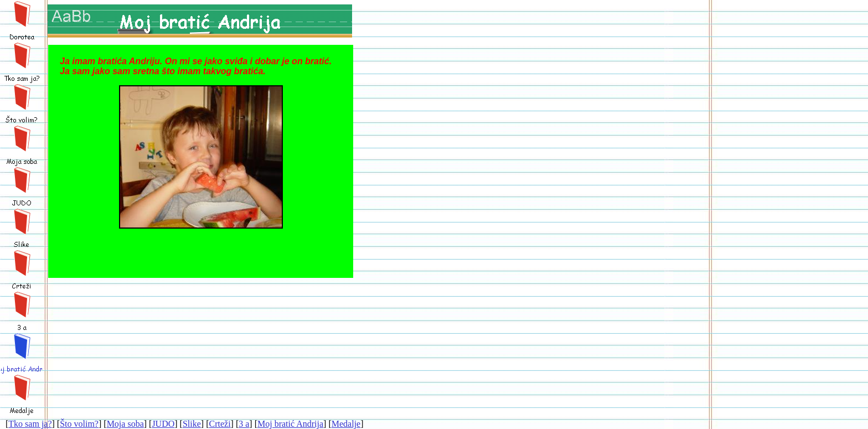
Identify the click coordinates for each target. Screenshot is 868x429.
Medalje (346, 424)
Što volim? (79, 424)
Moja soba (125, 424)
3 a (244, 424)
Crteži (219, 424)
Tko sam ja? (30, 424)
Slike (192, 424)
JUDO (163, 424)
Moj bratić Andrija (290, 424)
